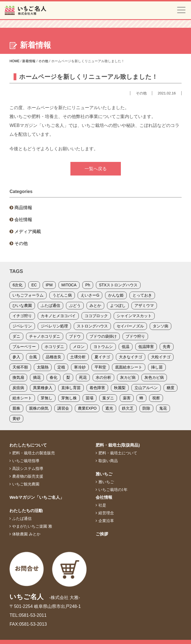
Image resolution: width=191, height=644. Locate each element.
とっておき (142, 295)
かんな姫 (116, 295)
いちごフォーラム (28, 295)
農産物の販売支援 (28, 476)
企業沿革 (106, 521)
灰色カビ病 (154, 377)
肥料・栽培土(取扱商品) (118, 445)
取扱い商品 (108, 461)
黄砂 (16, 419)
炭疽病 (18, 388)
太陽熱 (43, 367)
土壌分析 (78, 357)
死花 (83, 377)
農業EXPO (87, 408)
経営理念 (106, 513)
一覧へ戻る (96, 169)
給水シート (22, 398)
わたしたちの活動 (26, 511)
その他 (21, 243)
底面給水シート (129, 367)
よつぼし (118, 305)
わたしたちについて (28, 445)
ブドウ (75, 336)
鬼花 (163, 408)
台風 (33, 357)
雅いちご (104, 474)
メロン (79, 347)
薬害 (127, 398)
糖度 (170, 388)
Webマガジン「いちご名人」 (37, 497)
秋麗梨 (120, 388)
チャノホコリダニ (45, 336)
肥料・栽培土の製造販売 (34, 453)
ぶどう (75, 305)
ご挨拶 (102, 534)
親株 (16, 408)
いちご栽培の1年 (113, 490)
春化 (54, 377)
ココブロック (96, 316)
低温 (126, 347)
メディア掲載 (28, 231)
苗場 (90, 398)
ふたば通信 (50, 305)
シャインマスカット (134, 316)
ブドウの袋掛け (103, 336)
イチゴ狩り (22, 316)
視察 (156, 398)
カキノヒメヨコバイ (58, 316)
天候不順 (20, 367)
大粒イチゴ (161, 357)
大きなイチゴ (131, 357)
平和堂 (100, 367)
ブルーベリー (24, 347)
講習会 (63, 408)
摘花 (37, 377)
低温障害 (146, 347)
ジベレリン (22, 326)
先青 (167, 347)
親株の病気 (39, 408)
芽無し (47, 398)
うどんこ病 (62, 295)
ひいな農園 (22, 305)
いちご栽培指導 (26, 461)
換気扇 (18, 377)
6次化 (17, 285)
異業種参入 (43, 388)
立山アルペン (146, 388)
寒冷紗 (80, 367)
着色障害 (97, 388)
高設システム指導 (28, 468)
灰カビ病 (128, 377)
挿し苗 (157, 367)
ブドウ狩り (135, 336)
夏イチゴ (102, 357)
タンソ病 (161, 326)
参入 (16, 357)
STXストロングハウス (118, 285)
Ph (88, 285)
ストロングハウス (92, 326)
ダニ (16, 336)
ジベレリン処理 (54, 326)
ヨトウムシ (103, 347)
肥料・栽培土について (118, 453)
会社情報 (23, 220)
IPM (49, 285)
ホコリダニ (54, 347)
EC (34, 285)
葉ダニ (108, 398)
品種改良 (54, 357)
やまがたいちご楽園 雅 (32, 526)
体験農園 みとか (26, 534)
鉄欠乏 (128, 408)
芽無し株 (69, 398)
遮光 (109, 408)
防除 (146, 408)
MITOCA (69, 285)
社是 (102, 505)
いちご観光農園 (26, 484)
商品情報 (23, 208)
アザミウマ (144, 305)
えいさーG (90, 295)
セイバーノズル (130, 326)
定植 (61, 367)
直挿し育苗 (71, 388)
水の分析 (103, 377)
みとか (95, 305)
